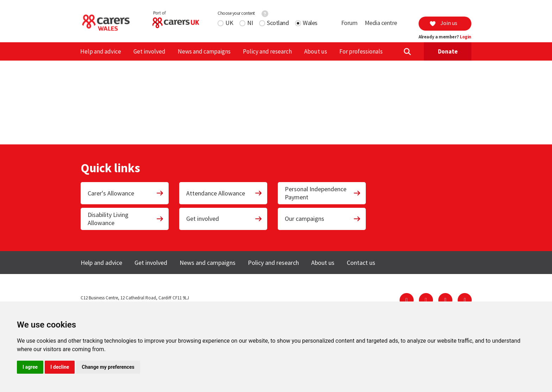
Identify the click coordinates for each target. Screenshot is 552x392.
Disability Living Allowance (126, 219)
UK (229, 23)
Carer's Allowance (126, 193)
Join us (443, 23)
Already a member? (445, 37)
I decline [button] (60, 367)
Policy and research (267, 51)
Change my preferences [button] (108, 367)
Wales (310, 23)
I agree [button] (30, 367)
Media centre (381, 23)
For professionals (361, 51)
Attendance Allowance (224, 193)
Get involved (149, 51)
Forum (349, 23)
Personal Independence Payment (323, 193)
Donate (448, 51)
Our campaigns (323, 219)
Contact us (361, 263)
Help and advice (101, 51)
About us (316, 51)
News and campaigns (204, 51)
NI (250, 23)
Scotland (278, 23)
